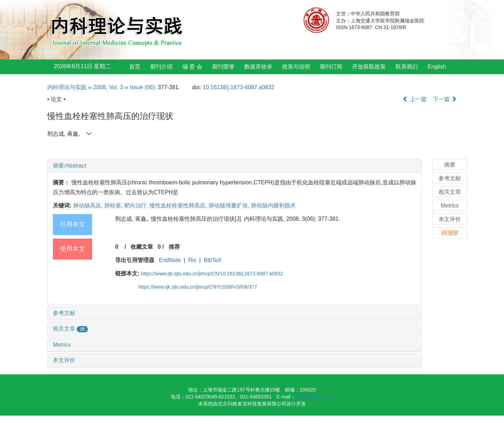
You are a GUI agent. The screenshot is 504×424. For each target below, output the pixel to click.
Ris (192, 260)
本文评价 (64, 360)
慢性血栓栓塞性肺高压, (179, 206)
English (437, 67)
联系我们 (407, 67)
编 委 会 (192, 67)
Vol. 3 (116, 87)
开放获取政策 (369, 67)
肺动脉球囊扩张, (230, 206)
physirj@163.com (314, 397)
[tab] (234, 166)
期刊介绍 (161, 67)
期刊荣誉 (223, 67)
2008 (100, 87)
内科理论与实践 (67, 87)
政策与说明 (296, 67)
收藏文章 (142, 247)
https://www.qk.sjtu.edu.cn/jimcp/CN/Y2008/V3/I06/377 (198, 287)
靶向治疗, (137, 206)
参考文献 (64, 313)
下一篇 (445, 99)
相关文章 (70, 329)
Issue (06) (142, 87)
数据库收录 (258, 67)
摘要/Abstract (69, 166)
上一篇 (414, 99)
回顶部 (450, 233)
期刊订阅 (331, 67)
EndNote (170, 260)
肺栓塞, (114, 206)
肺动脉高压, (89, 206)
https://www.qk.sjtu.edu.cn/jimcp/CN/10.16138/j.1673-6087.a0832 (212, 274)
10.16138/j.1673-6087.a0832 (239, 87)
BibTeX (213, 260)
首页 (135, 67)
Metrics (62, 345)
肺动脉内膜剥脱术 (273, 206)
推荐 (174, 247)
